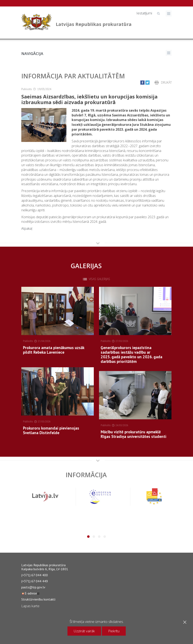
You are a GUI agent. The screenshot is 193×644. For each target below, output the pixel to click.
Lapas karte (30, 606)
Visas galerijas (99, 279)
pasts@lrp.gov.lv (33, 587)
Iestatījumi (144, 13)
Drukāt (166, 82)
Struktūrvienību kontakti (38, 599)
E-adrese (30, 593)
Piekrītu (114, 631)
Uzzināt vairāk (84, 631)
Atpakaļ (27, 228)
